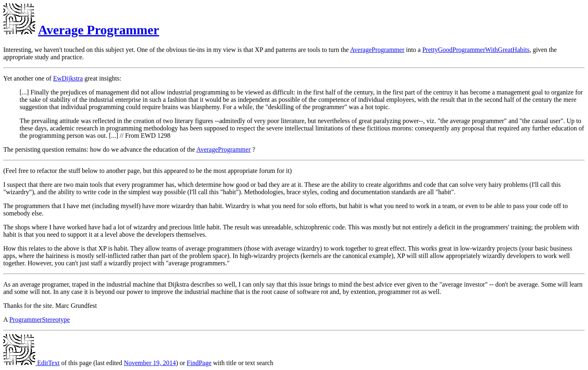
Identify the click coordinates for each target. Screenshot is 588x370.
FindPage (199, 363)
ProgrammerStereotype (40, 320)
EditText (31, 363)
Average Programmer (98, 30)
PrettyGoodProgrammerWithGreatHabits (476, 50)
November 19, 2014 (150, 363)
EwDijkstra (68, 78)
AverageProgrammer (377, 50)
